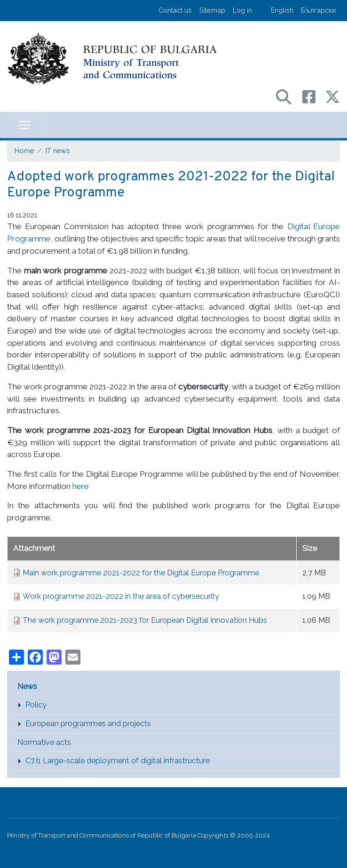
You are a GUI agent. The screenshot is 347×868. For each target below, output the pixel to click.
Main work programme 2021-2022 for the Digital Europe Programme (141, 573)
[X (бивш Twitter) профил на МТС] (332, 96)
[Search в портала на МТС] (288, 96)
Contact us (175, 10)
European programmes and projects (88, 724)
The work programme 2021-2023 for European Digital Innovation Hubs (145, 620)
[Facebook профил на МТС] (314, 96)
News (27, 686)
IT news (58, 151)
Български (318, 10)
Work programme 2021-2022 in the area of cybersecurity (121, 596)
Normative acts (44, 742)
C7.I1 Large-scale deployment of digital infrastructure (118, 761)
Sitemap (212, 10)
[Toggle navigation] (24, 125)
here (81, 486)
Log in (242, 10)
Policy (36, 705)
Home (24, 151)
